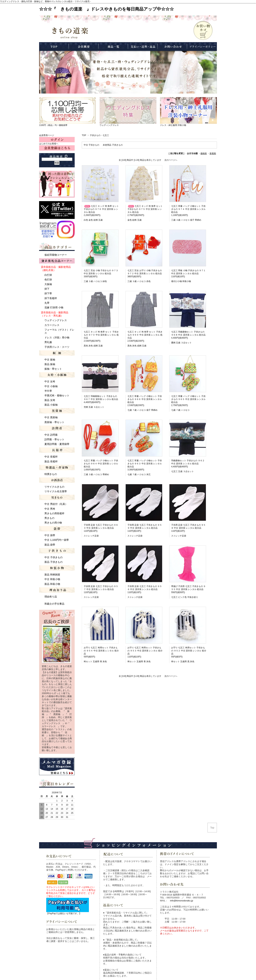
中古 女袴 (50, 381)
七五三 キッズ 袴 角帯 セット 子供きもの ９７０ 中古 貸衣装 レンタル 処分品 (101, 335)
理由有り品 (51, 597)
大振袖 (48, 284)
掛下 (47, 289)
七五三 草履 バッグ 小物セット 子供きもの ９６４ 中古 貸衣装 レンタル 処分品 (101, 464)
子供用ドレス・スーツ (57, 347)
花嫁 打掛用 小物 (54, 307)
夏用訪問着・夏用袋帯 (57, 444)
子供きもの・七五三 (99, 135)
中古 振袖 (50, 360)
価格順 (204, 153)
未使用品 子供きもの (113, 145)
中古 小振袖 (51, 386)
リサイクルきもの (54, 487)
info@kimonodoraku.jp (182, 901)
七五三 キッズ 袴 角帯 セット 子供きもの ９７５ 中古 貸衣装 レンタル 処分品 (145, 209)
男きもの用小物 (53, 523)
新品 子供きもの (54, 562)
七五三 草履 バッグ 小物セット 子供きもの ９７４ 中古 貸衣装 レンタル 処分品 (188, 209)
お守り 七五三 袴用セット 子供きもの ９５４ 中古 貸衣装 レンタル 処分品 (101, 651)
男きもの (49, 518)
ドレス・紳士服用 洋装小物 (173, 125)
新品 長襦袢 (51, 461)
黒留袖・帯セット (54, 422)
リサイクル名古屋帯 (56, 491)
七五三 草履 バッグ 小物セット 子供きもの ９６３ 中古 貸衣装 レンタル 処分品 (145, 464)
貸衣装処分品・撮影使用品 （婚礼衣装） (56, 269)
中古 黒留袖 (51, 417)
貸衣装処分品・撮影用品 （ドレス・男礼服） (55, 314)
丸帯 (47, 303)
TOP (84, 135)
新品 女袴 (50, 400)
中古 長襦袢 (51, 457)
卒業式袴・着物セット (57, 395)
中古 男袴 (50, 509)
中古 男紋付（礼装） (56, 504)
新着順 (213, 153)
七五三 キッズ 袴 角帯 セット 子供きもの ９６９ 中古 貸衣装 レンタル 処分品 (145, 335)
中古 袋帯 (50, 535)
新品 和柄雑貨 (52, 575)
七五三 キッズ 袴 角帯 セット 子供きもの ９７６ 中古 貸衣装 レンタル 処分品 (101, 209)
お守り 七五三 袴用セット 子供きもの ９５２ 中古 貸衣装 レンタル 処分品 (189, 651)
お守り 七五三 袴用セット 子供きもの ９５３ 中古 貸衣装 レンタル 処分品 (145, 651)
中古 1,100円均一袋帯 (57, 540)
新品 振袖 (50, 364)
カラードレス (52, 325)
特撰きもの (51, 474)
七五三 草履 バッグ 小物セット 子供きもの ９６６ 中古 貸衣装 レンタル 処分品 (145, 399)
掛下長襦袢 (51, 298)
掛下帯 (48, 293)
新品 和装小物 (52, 584)
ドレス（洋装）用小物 (57, 338)
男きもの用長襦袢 (54, 513)
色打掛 (48, 280)
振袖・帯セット (53, 369)
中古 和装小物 (52, 579)
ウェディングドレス (109, 125)
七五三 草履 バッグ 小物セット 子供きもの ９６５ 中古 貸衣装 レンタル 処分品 (188, 399)
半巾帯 (48, 391)
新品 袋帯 (50, 545)
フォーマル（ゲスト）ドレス (59, 331)
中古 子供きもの (91, 145)
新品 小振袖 (51, 405)
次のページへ (171, 160)
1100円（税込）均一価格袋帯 (53, 125)
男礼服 (48, 342)
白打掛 (48, 275)
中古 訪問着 (51, 435)
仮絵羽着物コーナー (56, 255)
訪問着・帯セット (54, 439)
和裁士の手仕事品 (54, 604)
